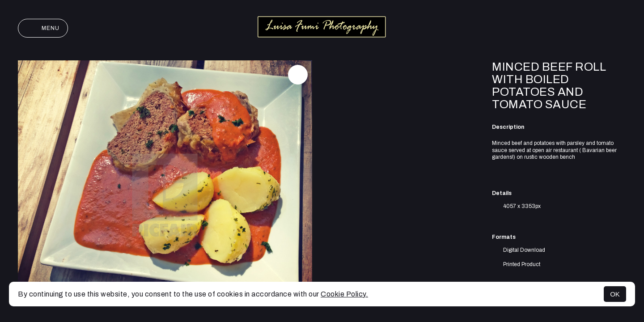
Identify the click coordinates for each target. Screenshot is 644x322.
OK (615, 294)
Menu (43, 28)
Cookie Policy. (344, 294)
